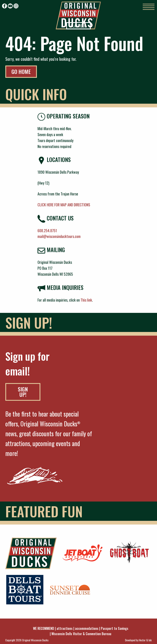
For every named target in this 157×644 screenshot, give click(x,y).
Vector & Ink (145, 640)
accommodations (87, 628)
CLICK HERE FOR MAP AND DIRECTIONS (64, 205)
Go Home (21, 72)
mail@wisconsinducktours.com (59, 236)
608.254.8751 (47, 231)
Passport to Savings (115, 628)
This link (86, 300)
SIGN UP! (23, 392)
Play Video (78, 26)
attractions (65, 628)
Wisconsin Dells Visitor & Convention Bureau (81, 634)
